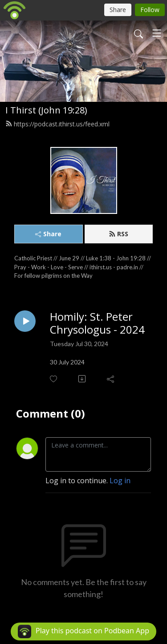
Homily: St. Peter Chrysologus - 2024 (97, 323)
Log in (120, 481)
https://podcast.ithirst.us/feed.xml (57, 124)
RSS (118, 234)
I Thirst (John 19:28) (46, 110)
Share (48, 234)
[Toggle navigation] (157, 33)
